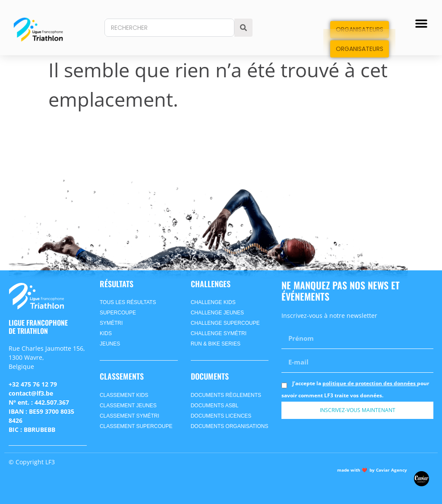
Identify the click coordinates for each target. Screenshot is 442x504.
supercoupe (118, 313)
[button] (421, 24)
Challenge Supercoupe (225, 323)
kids (106, 333)
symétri (111, 323)
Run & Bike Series (216, 344)
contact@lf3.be (31, 393)
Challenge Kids (213, 302)
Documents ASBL (215, 406)
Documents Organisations (230, 426)
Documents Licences (221, 416)
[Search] (243, 28)
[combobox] (170, 28)
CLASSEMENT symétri (129, 416)
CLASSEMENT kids (124, 395)
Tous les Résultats (128, 302)
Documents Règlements (226, 395)
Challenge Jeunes (217, 313)
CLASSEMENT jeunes (128, 406)
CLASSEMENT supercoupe (136, 426)
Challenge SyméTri (219, 333)
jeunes (110, 344)
